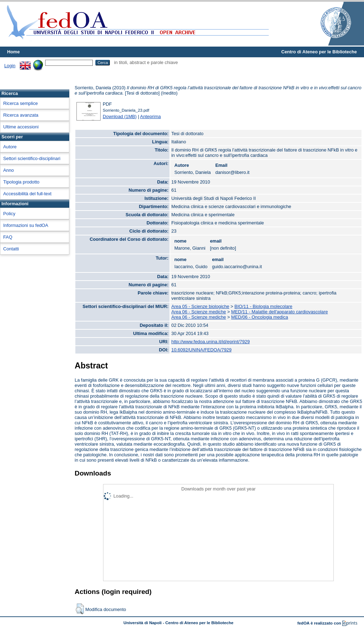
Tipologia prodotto (21, 182)
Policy (9, 214)
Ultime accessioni (21, 127)
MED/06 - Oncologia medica (259, 317)
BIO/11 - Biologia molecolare (264, 306)
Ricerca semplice (20, 103)
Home (14, 52)
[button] (80, 609)
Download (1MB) (120, 116)
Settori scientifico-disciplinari (32, 158)
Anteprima (150, 116)
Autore (10, 147)
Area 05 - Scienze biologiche (200, 306)
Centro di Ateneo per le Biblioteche (319, 52)
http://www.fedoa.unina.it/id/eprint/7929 (211, 342)
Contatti (11, 249)
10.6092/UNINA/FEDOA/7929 (201, 350)
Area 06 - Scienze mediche (199, 312)
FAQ (8, 237)
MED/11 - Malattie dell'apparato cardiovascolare (279, 312)
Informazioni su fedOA (26, 225)
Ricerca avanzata (21, 115)
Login (10, 66)
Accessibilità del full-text (27, 194)
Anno (9, 170)
